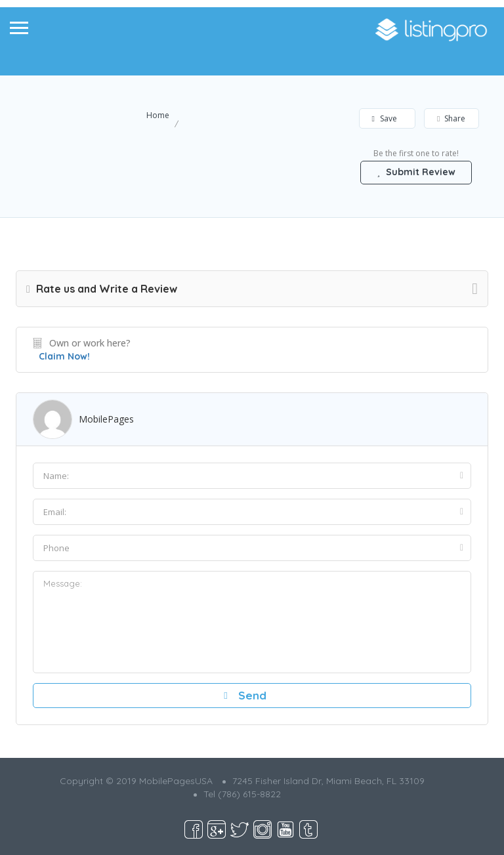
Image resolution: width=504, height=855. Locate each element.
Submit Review (416, 172)
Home (158, 115)
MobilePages (106, 419)
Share (451, 118)
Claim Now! (64, 356)
